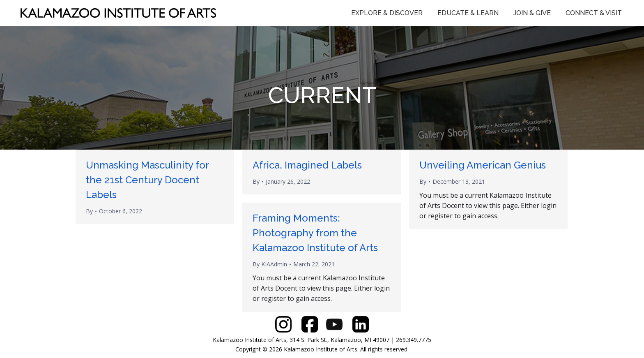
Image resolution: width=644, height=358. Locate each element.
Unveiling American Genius (483, 165)
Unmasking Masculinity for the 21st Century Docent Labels (147, 180)
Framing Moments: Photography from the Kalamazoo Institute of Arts (315, 233)
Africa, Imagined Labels (307, 165)
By (89, 211)
